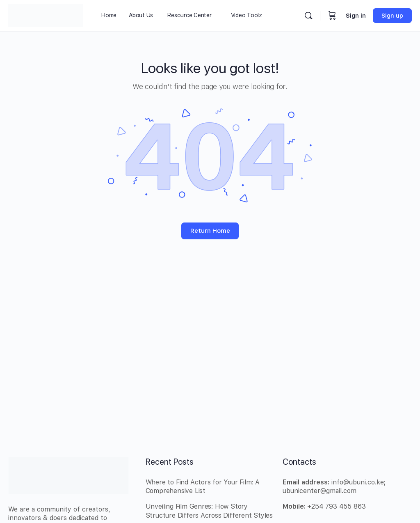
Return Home (210, 231)
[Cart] (332, 16)
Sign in (356, 16)
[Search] (308, 16)
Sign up (392, 16)
